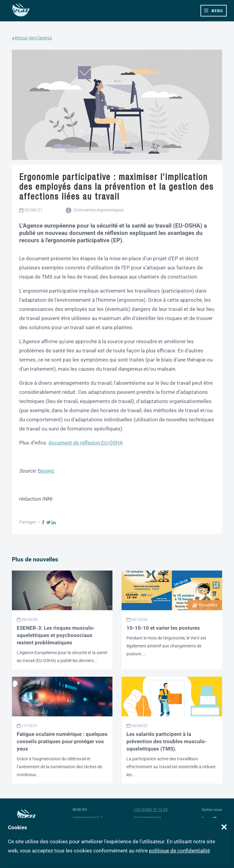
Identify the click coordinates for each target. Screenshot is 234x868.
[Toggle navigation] (214, 11)
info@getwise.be (147, 818)
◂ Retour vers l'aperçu (32, 38)
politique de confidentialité (179, 851)
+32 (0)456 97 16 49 (151, 810)
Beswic (46, 471)
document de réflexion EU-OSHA (86, 443)
